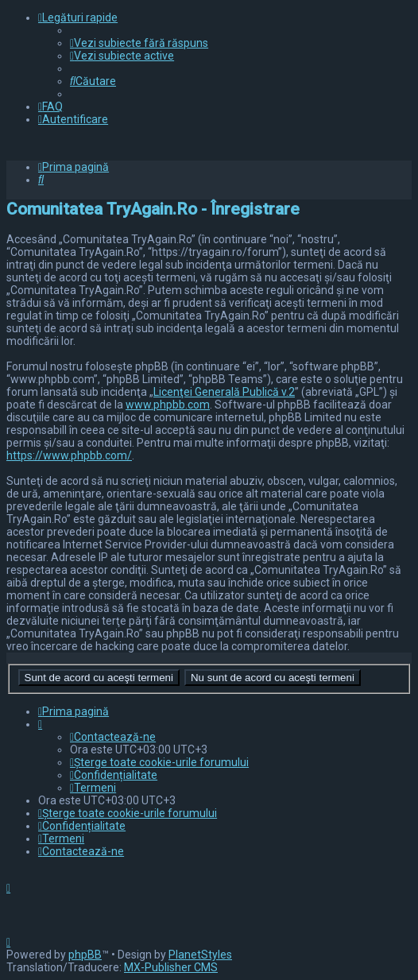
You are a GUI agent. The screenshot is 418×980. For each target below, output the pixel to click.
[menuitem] (139, 43)
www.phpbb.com (168, 405)
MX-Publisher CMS (171, 967)
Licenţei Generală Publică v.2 (224, 392)
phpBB (85, 955)
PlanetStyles (200, 955)
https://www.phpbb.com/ (69, 455)
